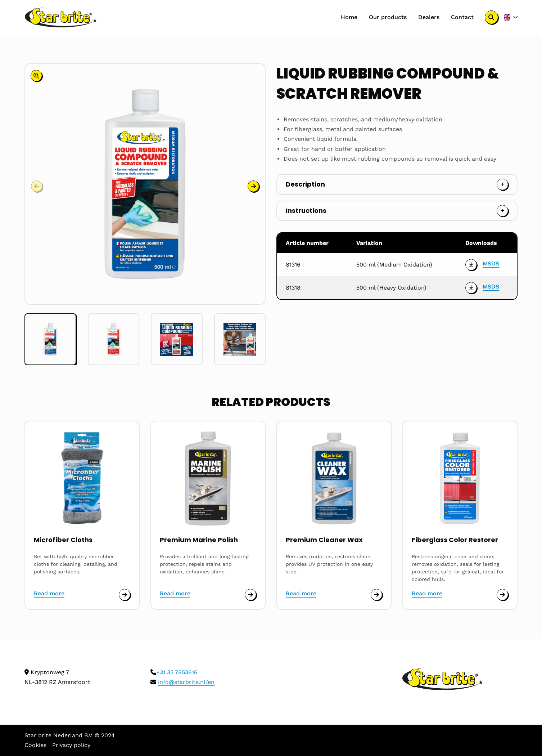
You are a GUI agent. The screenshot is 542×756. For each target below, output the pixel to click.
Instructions (306, 211)
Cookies (35, 745)
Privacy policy (71, 745)
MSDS (491, 263)
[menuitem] (349, 17)
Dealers (429, 17)
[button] (253, 186)
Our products (388, 17)
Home (349, 17)
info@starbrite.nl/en (186, 682)
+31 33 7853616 (177, 672)
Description (305, 184)
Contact (462, 17)
